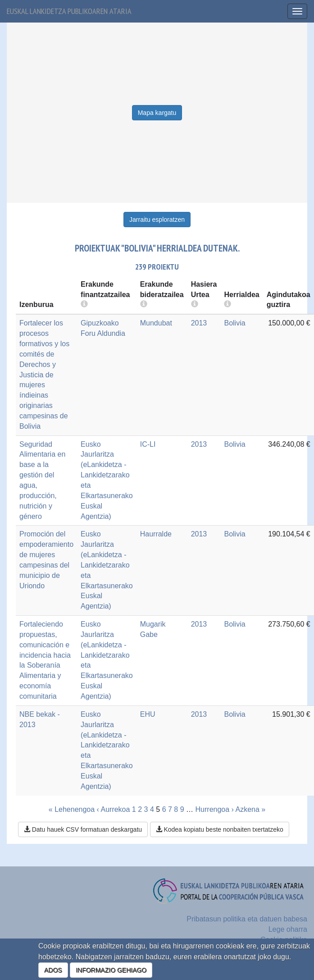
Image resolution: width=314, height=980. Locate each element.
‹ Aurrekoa (114, 809)
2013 (199, 323)
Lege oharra (288, 929)
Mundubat (156, 323)
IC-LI (148, 444)
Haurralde (156, 534)
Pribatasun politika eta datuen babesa (247, 919)
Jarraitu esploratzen (157, 220)
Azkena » (250, 809)
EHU (148, 714)
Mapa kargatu (157, 113)
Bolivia (234, 323)
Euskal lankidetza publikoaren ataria (69, 11)
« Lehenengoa (72, 809)
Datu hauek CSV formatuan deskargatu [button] (83, 829)
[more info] (195, 305)
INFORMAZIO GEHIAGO (111, 970)
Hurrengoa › (215, 809)
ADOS (53, 970)
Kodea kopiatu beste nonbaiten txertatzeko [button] (220, 829)
